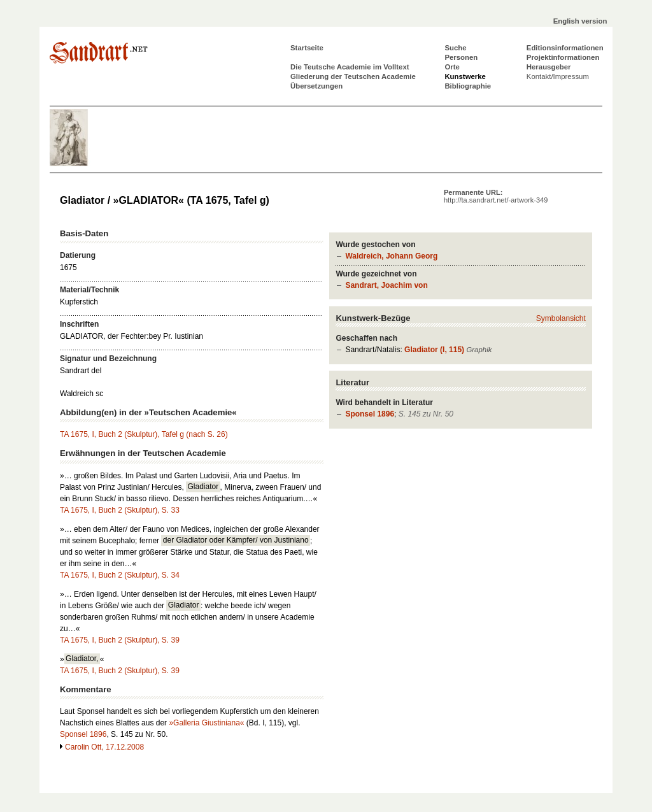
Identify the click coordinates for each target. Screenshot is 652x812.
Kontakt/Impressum (558, 76)
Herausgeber (549, 67)
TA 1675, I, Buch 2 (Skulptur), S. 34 (120, 575)
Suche (455, 48)
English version (580, 21)
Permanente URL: (496, 196)
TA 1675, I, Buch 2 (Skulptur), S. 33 (120, 510)
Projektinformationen (563, 57)
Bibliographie (468, 86)
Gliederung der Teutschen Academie (353, 76)
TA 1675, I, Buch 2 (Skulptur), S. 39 (120, 640)
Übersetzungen (316, 86)
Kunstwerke (465, 76)
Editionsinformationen (565, 48)
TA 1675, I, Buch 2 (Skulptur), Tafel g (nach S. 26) (144, 434)
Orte (452, 67)
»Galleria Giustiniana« (206, 723)
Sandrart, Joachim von (386, 285)
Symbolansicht (561, 318)
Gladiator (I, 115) (434, 350)
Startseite (307, 48)
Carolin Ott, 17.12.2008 (104, 747)
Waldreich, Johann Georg (391, 256)
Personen (461, 57)
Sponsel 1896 (370, 414)
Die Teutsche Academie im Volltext (350, 67)
